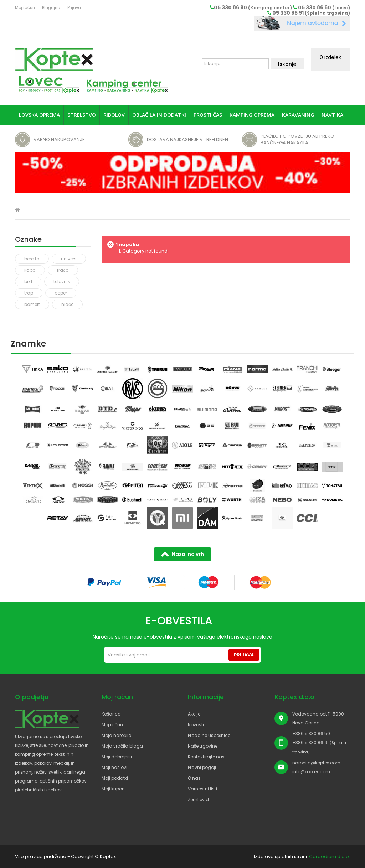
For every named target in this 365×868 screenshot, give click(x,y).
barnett (32, 304)
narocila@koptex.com (316, 763)
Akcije (194, 714)
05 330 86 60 (324, 7)
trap (29, 293)
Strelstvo (82, 115)
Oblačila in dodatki (159, 115)
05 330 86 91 (311, 13)
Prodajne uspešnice (209, 735)
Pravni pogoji (202, 767)
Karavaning (298, 115)
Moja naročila (117, 735)
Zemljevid (198, 799)
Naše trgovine (203, 746)
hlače (67, 304)
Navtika (332, 115)
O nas (194, 778)
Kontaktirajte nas (206, 757)
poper (61, 293)
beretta (32, 259)
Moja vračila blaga (122, 746)
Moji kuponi (114, 789)
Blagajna (51, 7)
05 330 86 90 (253, 7)
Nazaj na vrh (188, 554)
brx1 (28, 282)
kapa (30, 270)
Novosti (196, 725)
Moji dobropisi (117, 757)
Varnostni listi (202, 789)
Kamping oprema (252, 115)
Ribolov (114, 115)
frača (63, 270)
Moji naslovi (114, 767)
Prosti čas (208, 115)
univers (69, 259)
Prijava (74, 7)
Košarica (111, 714)
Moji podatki (115, 778)
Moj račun (25, 7)
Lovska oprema (39, 115)
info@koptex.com (311, 772)
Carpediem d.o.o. (330, 856)
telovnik (62, 282)
